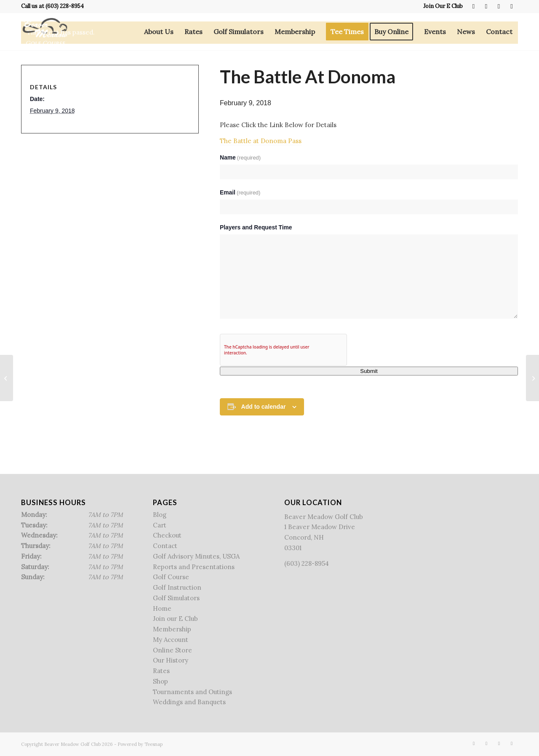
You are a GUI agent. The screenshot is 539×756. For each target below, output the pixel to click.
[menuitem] (441, 6)
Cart (160, 525)
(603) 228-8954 (65, 6)
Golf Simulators (176, 598)
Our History (171, 660)
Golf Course (171, 577)
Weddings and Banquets (189, 702)
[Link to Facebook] (474, 6)
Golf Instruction (177, 587)
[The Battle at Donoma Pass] (532, 378)
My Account (171, 640)
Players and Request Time (256, 228)
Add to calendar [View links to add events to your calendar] (264, 407)
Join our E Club (175, 619)
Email (240, 193)
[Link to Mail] (512, 6)
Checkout (167, 535)
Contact (165, 546)
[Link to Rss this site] (499, 6)
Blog (160, 515)
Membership (172, 629)
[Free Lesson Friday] (7, 378)
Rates (161, 671)
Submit (369, 371)
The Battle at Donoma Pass (261, 141)
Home (162, 608)
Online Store (172, 650)
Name (240, 158)
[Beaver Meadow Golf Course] (45, 32)
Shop (160, 681)
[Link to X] (486, 6)
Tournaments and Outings (192, 692)
